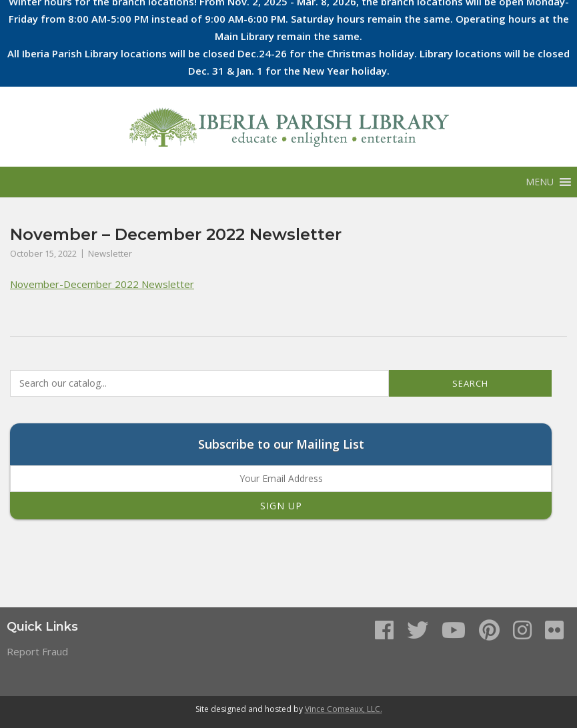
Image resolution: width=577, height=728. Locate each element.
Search (470, 383)
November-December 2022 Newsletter (102, 284)
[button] (540, 182)
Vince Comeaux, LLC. (344, 709)
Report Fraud (37, 651)
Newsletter (110, 253)
